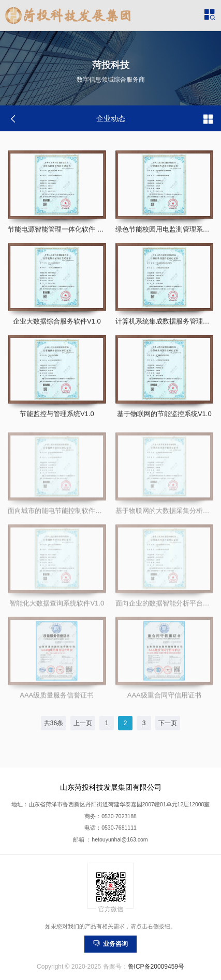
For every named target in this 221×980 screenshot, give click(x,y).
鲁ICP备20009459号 (156, 967)
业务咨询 (110, 944)
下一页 (168, 723)
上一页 (83, 723)
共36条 (54, 723)
